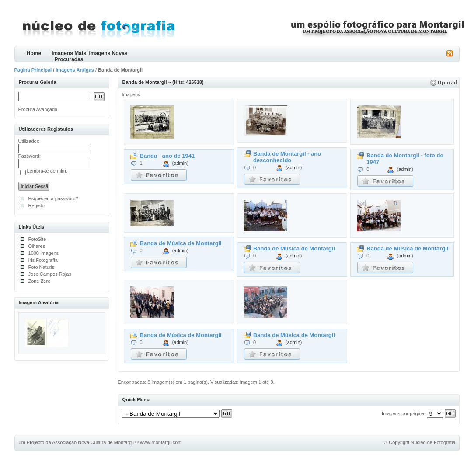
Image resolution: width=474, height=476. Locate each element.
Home (34, 53)
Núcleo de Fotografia (433, 442)
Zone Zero (40, 281)
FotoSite (37, 239)
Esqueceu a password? (53, 198)
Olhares (37, 246)
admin (180, 163)
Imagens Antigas (75, 70)
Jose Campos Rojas (50, 274)
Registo (37, 205)
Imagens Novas (108, 53)
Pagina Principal (33, 70)
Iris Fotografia (43, 260)
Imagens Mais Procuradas (69, 56)
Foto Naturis (42, 267)
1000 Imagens (44, 253)
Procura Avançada (38, 109)
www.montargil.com (161, 442)
